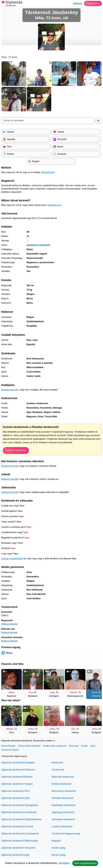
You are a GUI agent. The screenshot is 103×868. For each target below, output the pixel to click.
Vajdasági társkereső (63, 812)
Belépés (78, 3)
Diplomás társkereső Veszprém (18, 848)
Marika (10, 729)
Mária (12, 692)
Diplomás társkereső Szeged (17, 784)
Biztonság (74, 746)
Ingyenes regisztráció (16, 450)
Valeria (73, 692)
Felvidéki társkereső (62, 798)
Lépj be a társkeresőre (12, 559)
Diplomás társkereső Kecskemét (19, 812)
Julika (52, 729)
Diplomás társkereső (63, 777)
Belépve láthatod (9, 624)
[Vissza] (6, 683)
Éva (31, 692)
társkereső (57, 763)
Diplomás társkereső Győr (15, 798)
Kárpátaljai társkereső (63, 805)
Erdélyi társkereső (61, 784)
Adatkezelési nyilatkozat (55, 746)
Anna (95, 692)
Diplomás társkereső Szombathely (20, 834)
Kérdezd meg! (48, 172)
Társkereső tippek (10, 750)
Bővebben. (65, 863)
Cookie (84, 746)
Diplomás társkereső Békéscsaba (20, 841)
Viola (95, 729)
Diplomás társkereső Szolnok (17, 826)
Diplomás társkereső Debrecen (18, 770)
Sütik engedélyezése (85, 863)
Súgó (93, 746)
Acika (31, 729)
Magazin (56, 841)
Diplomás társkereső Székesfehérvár (21, 819)
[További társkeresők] (97, 683)
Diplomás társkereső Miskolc (17, 777)
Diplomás (12, 4)
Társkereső (58, 770)
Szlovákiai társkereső (63, 819)
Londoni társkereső (62, 826)
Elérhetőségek (8, 746)
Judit (52, 692)
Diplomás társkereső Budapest (18, 763)
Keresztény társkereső (64, 791)
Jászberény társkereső (38, 245)
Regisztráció (93, 3)
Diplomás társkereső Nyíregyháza (20, 805)
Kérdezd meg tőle (10, 390)
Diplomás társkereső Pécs (16, 791)
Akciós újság (58, 848)
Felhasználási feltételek (29, 746)
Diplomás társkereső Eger (15, 855)
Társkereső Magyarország (66, 834)
